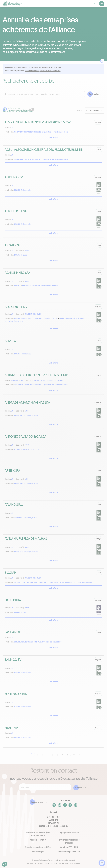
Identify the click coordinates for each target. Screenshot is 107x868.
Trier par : (80, 110)
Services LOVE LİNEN (69, 847)
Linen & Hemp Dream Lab (69, 851)
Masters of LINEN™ (38, 840)
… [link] (71, 755)
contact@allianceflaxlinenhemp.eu (53, 826)
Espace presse (37, 802)
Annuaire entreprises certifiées (38, 847)
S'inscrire (79, 788)
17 (74, 755)
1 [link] (33, 755)
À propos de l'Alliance (69, 832)
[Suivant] (79, 755)
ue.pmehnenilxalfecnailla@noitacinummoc (43, 71)
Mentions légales (51, 863)
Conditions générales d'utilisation (69, 863)
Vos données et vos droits (36, 863)
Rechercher (94, 94)
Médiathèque (38, 851)
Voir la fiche (53, 137)
